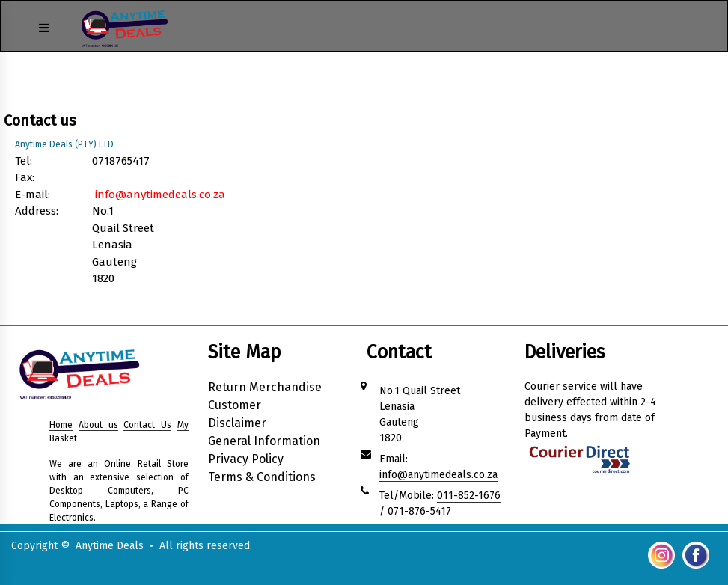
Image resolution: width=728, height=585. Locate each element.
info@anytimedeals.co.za (160, 195)
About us (98, 425)
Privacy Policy (246, 459)
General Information (264, 441)
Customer (235, 405)
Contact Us (147, 425)
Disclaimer (237, 423)
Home (61, 425)
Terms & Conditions (262, 477)
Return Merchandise (265, 387)
